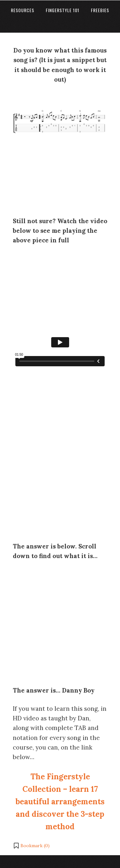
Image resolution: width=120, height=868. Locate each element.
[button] (31, 846)
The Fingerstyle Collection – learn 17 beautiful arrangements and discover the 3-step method (60, 802)
